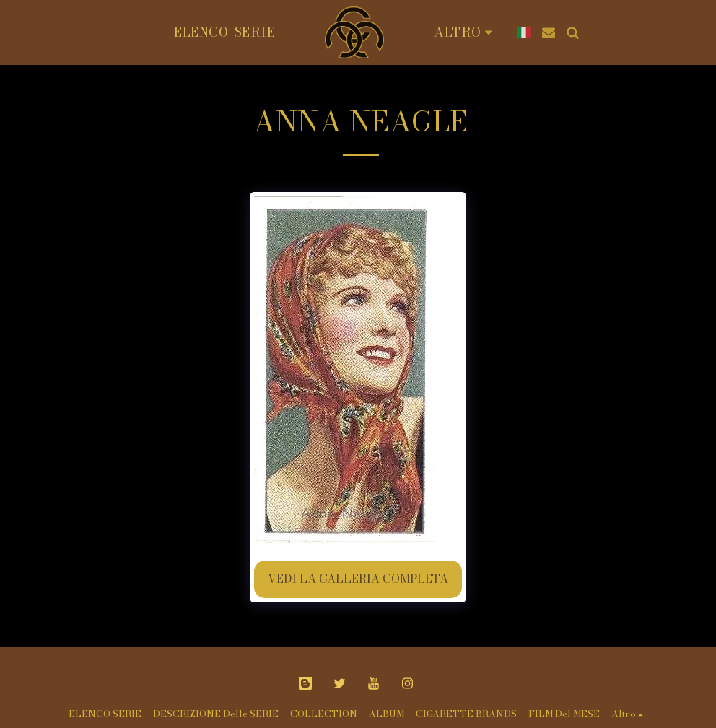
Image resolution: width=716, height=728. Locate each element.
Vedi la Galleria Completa (358, 579)
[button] (542, 32)
